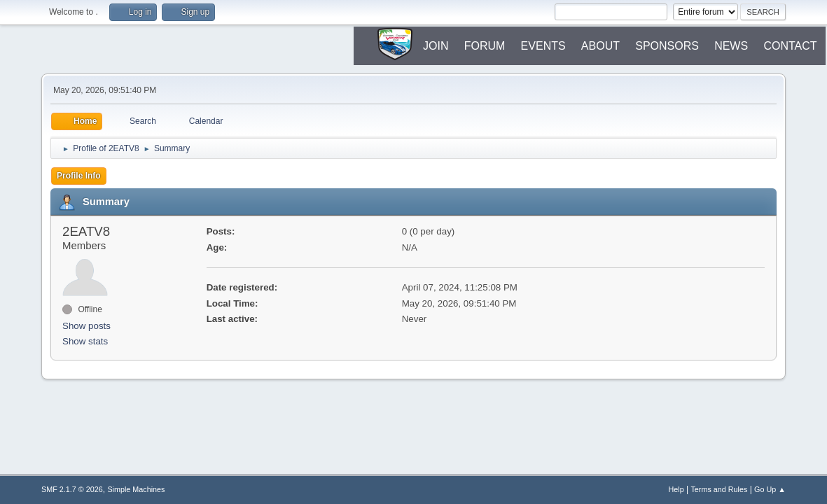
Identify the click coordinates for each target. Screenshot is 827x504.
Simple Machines (136, 489)
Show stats (85, 341)
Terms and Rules (719, 489)
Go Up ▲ (770, 489)
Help (676, 489)
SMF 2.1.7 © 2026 (72, 489)
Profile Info (79, 176)
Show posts (86, 326)
